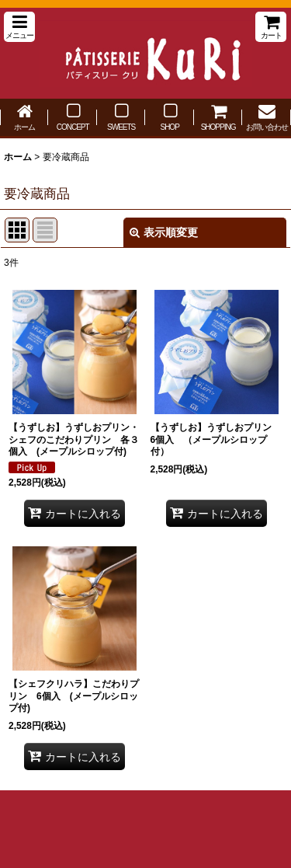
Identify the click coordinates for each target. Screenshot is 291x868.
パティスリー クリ (145, 53)
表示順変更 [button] (164, 232)
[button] (19, 27)
